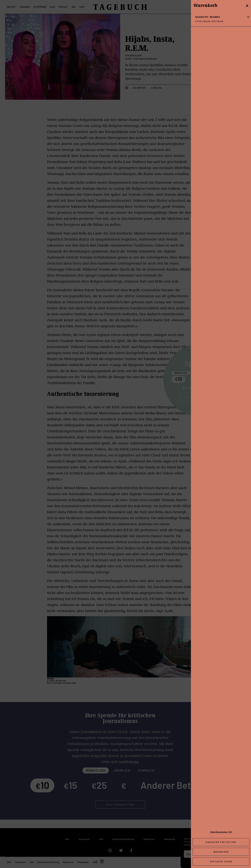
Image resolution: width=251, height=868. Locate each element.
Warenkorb (221, 852)
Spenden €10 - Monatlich (207, 17)
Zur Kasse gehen (221, 861)
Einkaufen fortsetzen (221, 842)
